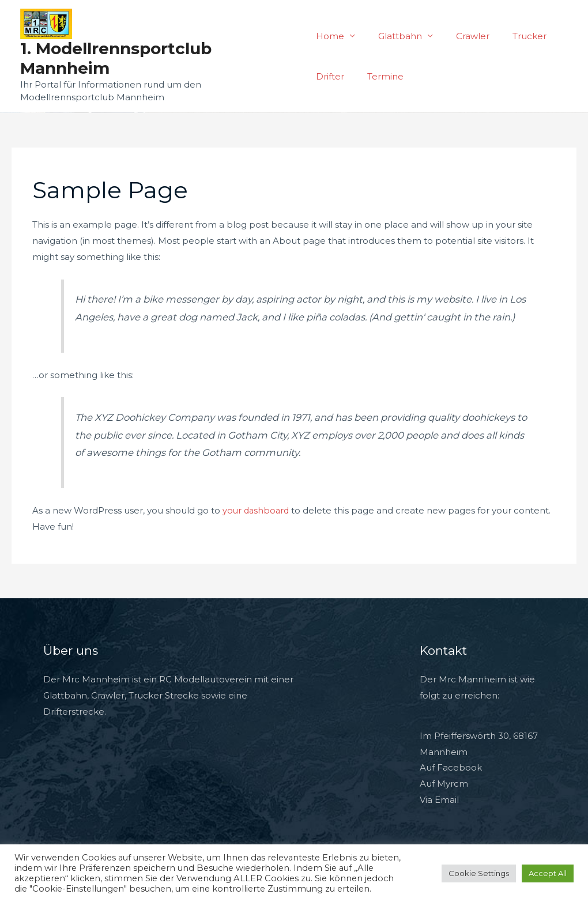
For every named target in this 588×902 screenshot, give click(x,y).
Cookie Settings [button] (479, 873)
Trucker (512, 36)
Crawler (461, 36)
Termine (380, 76)
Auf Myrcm (444, 784)
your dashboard (257, 510)
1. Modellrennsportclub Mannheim (116, 58)
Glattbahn (394, 36)
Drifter (330, 76)
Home (330, 36)
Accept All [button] (548, 873)
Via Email (439, 800)
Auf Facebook (451, 767)
